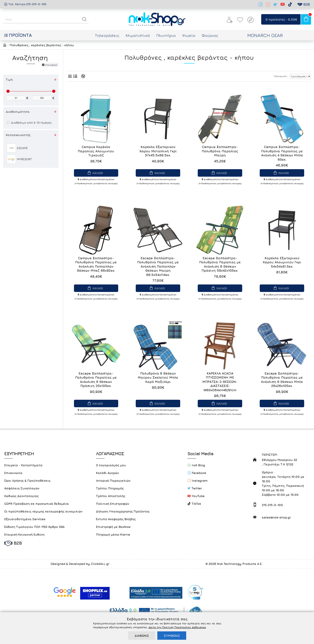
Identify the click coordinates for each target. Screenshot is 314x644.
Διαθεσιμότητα (18, 112)
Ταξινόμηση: (269, 76)
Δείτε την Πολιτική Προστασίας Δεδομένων (177, 627)
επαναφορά (51, 65)
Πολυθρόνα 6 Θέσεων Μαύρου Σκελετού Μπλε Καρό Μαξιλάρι (158, 378)
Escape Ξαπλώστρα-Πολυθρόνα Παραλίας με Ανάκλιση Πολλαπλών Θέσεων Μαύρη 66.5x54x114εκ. (158, 266)
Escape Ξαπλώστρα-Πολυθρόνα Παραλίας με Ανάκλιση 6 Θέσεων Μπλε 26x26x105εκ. (282, 380)
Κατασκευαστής (18, 135)
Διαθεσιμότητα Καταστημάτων (96, 179)
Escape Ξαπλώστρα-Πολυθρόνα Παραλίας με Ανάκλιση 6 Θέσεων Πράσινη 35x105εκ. (96, 380)
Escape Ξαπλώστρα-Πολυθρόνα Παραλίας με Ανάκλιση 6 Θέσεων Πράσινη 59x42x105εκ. (220, 264)
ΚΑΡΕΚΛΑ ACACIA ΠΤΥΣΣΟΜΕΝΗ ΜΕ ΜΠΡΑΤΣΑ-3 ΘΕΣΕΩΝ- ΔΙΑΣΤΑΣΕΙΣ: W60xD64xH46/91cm (220, 382)
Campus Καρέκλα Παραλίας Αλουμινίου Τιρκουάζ (96, 151)
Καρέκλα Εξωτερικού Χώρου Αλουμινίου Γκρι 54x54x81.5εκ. (282, 262)
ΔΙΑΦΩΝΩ (142, 636)
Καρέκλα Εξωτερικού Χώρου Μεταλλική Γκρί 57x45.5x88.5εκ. (158, 151)
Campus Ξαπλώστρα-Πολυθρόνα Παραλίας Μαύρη (220, 151)
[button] (84, 19)
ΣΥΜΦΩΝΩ (172, 636)
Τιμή (9, 79)
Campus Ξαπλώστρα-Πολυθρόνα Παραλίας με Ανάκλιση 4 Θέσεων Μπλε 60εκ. (282, 153)
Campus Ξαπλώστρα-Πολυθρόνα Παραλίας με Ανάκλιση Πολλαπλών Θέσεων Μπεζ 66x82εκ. (96, 264)
